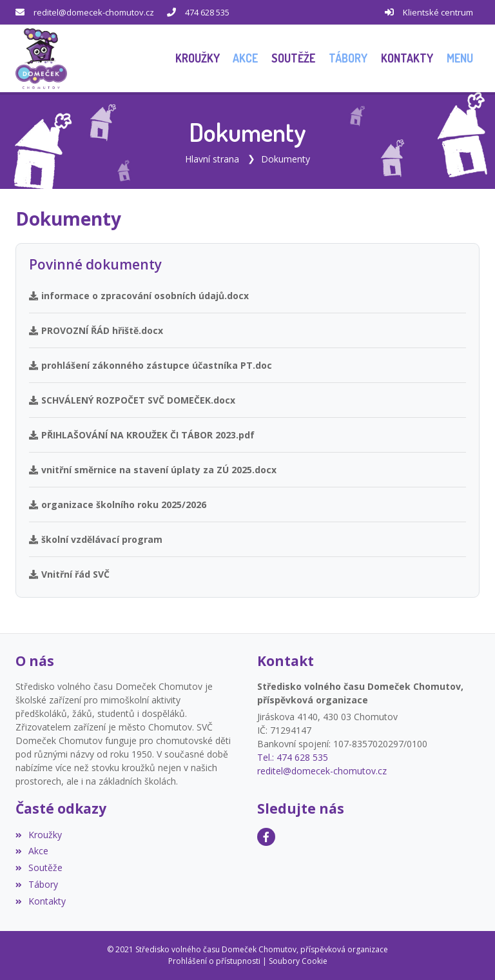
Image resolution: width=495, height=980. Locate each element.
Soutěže (39, 867)
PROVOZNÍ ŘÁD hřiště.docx (96, 330)
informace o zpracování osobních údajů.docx (139, 296)
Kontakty (41, 901)
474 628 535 (207, 12)
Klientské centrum (438, 12)
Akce (32, 851)
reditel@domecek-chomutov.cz (94, 12)
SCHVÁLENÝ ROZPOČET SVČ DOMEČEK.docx (132, 400)
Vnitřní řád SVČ (69, 574)
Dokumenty (286, 159)
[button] (460, 58)
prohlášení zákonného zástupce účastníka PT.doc (150, 365)
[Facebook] (266, 837)
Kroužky (39, 835)
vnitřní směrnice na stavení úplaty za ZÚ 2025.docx (153, 470)
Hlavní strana (212, 159)
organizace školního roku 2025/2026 (118, 505)
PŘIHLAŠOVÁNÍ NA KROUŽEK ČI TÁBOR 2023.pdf (142, 435)
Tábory (37, 884)
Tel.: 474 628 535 (293, 757)
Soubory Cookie (298, 961)
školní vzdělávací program (96, 539)
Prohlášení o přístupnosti (214, 961)
